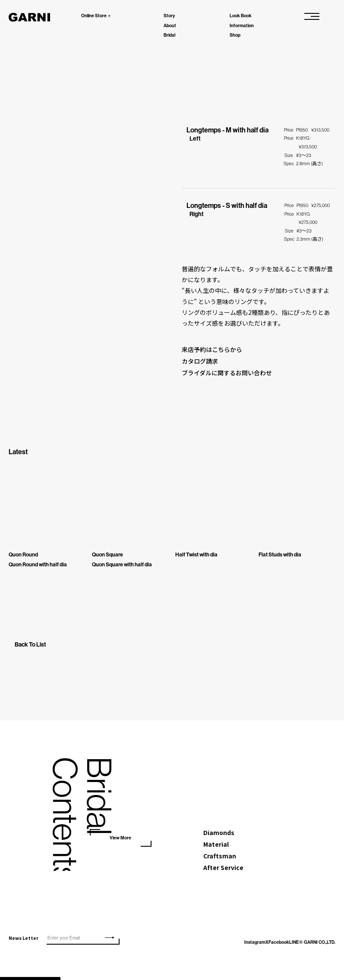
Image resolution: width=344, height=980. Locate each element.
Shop (235, 35)
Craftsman (220, 858)
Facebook (256, 945)
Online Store (94, 16)
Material (216, 846)
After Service (223, 870)
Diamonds (219, 834)
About (170, 26)
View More (120, 839)
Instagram (218, 945)
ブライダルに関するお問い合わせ (227, 374)
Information (242, 26)
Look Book (241, 16)
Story (169, 16)
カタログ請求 (200, 362)
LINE (279, 945)
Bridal (169, 35)
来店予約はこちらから (212, 350)
